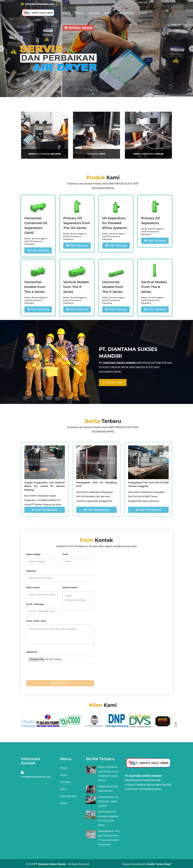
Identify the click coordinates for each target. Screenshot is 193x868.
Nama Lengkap (33, 554)
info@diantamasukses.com (38, 4)
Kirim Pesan (60, 683)
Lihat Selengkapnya (45, 510)
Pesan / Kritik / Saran (36, 621)
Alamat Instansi (70, 588)
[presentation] (51, 673)
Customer (94, 13)
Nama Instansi (33, 588)
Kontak (143, 13)
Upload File (32, 652)
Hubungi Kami (113, 383)
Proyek (80, 13)
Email (65, 554)
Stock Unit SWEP (125, 13)
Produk (67, 13)
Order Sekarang (38, 250)
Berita (108, 13)
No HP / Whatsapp (35, 604)
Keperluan (31, 571)
